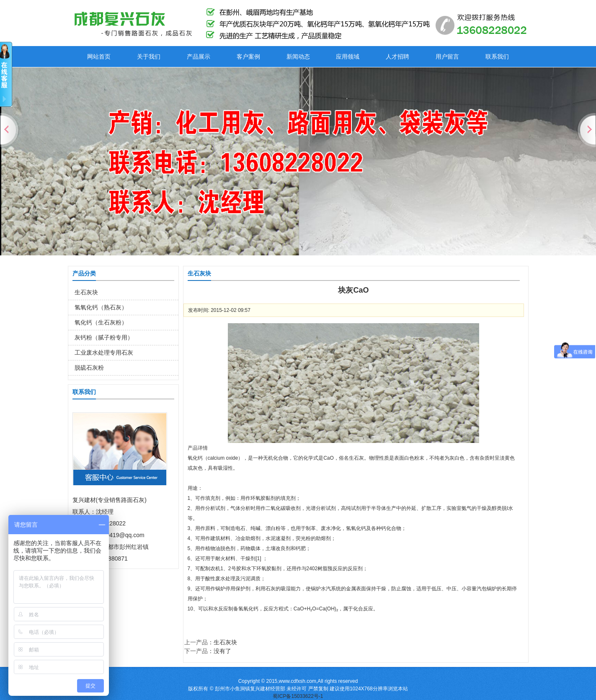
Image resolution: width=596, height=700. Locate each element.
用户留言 (447, 57)
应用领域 (348, 57)
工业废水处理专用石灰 (104, 353)
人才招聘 (397, 57)
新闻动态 (298, 57)
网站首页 (99, 57)
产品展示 (199, 57)
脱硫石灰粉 (89, 368)
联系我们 (497, 57)
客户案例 (248, 57)
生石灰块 (86, 292)
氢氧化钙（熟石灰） (101, 307)
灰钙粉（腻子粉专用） (104, 337)
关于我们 (149, 57)
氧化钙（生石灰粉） (101, 322)
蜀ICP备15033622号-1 (298, 696)
